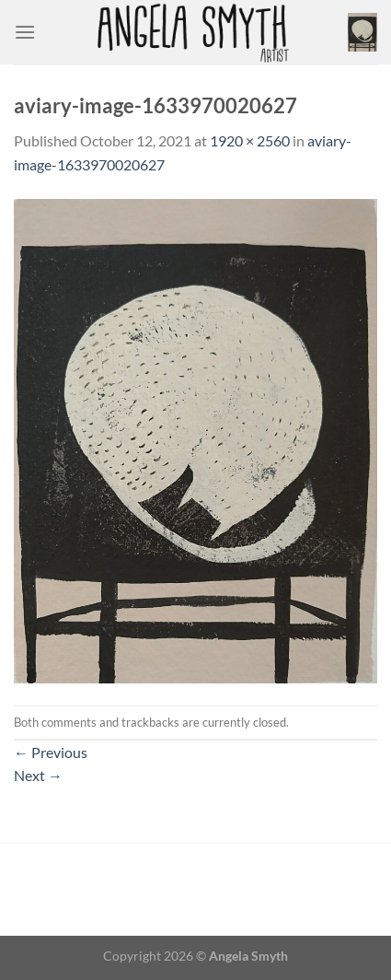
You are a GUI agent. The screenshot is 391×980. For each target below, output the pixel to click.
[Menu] (25, 32)
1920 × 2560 (250, 140)
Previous (51, 752)
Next (38, 775)
